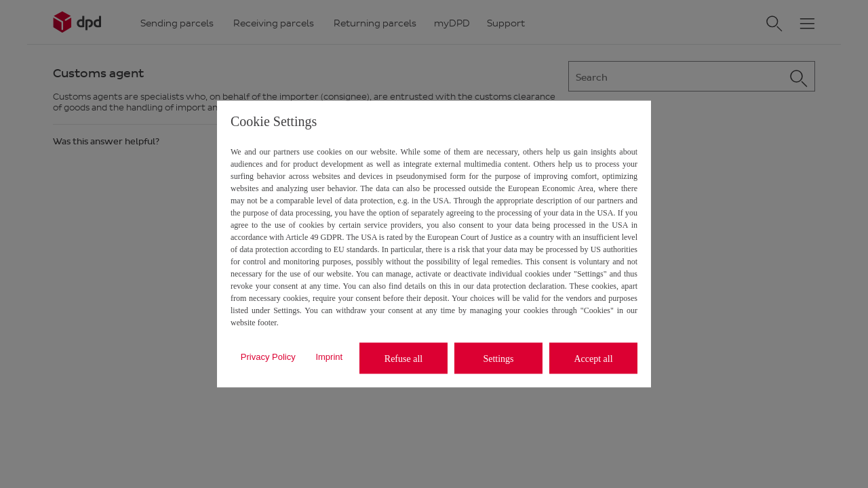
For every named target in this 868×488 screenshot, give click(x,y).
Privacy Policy (268, 356)
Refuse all (403, 358)
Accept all (593, 358)
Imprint (329, 356)
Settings (498, 358)
